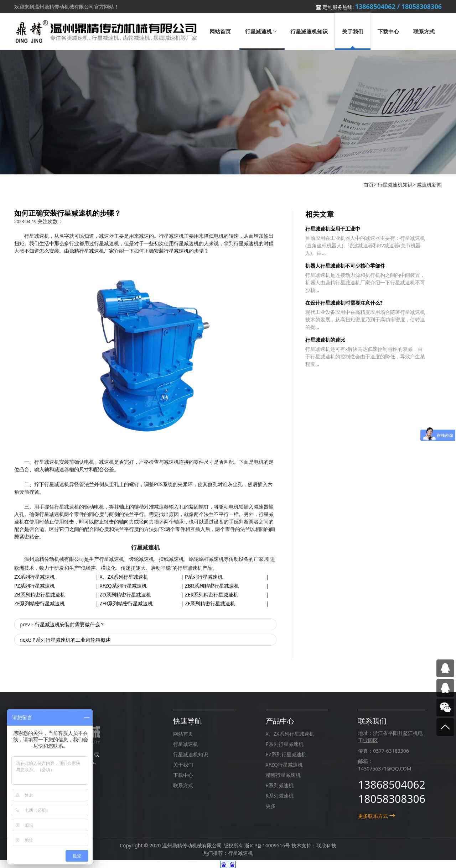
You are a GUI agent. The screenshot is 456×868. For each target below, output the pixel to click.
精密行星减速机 (283, 775)
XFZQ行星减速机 (284, 765)
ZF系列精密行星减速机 (210, 603)
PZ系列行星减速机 (35, 586)
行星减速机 (176, 251)
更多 (271, 806)
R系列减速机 (280, 785)
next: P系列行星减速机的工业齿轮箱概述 (65, 640)
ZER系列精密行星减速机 (212, 595)
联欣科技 (326, 845)
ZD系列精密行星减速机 (125, 595)
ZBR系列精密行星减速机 (212, 586)
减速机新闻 (429, 185)
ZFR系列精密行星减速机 (126, 603)
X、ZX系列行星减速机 (124, 577)
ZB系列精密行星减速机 (40, 595)
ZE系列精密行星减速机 (40, 603)
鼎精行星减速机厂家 (92, 251)
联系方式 (183, 785)
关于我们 (183, 765)
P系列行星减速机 (204, 577)
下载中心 (183, 775)
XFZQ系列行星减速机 (123, 586)
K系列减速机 (280, 796)
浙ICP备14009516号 (267, 845)
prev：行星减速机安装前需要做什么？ (62, 624)
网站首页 (183, 734)
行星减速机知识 (395, 185)
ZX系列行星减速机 (35, 577)
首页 (369, 185)
